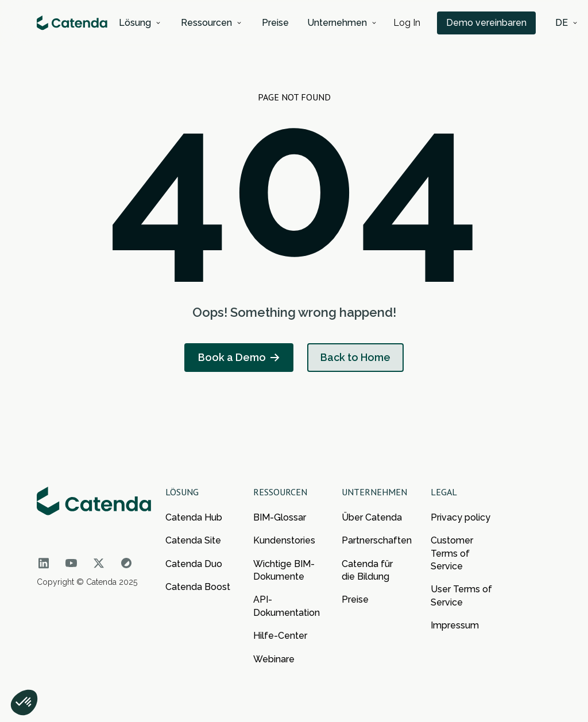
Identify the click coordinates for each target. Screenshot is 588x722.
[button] (141, 23)
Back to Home (355, 357)
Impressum (455, 625)
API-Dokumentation (286, 606)
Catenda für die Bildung (367, 570)
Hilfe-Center (280, 636)
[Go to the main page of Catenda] (94, 504)
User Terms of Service (461, 595)
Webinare (274, 659)
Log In (407, 23)
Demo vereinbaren (486, 23)
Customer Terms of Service (452, 553)
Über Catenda (372, 517)
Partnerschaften (375, 540)
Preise (355, 599)
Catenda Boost (198, 587)
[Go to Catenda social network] (44, 563)
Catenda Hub (194, 517)
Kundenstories (284, 540)
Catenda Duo (194, 564)
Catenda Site (193, 540)
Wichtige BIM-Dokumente (284, 570)
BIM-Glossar (280, 517)
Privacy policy (461, 517)
